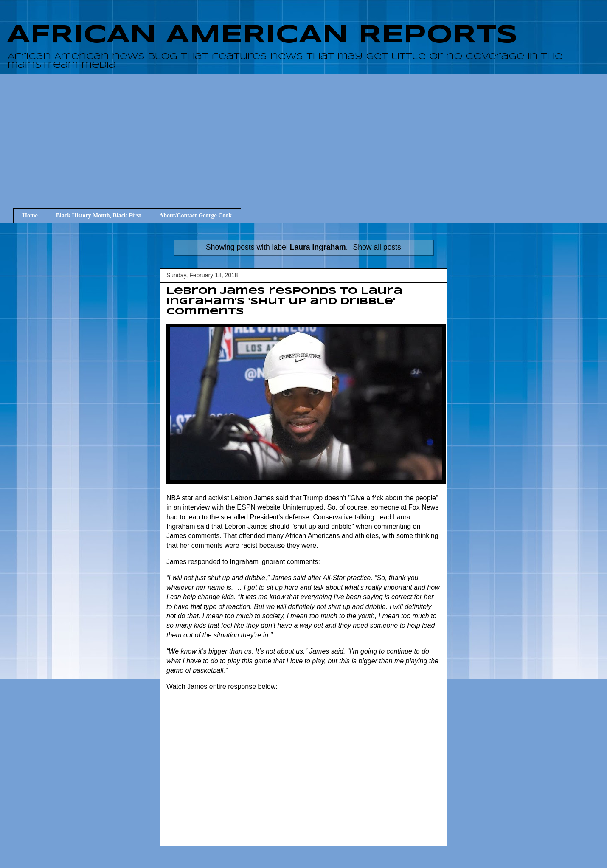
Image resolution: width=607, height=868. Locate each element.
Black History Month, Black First (98, 216)
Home (30, 216)
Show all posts (377, 247)
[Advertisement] (310, 133)
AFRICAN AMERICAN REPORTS (262, 35)
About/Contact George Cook (195, 216)
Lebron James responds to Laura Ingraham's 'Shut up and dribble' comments (284, 302)
